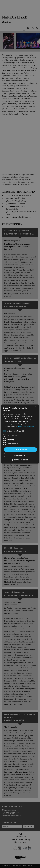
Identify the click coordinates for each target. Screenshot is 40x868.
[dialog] (20, 434)
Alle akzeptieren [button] (20, 449)
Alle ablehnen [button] (20, 455)
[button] (20, 460)
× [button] (36, 407)
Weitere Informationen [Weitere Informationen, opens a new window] (26, 426)
